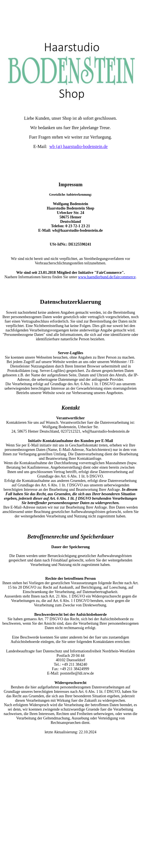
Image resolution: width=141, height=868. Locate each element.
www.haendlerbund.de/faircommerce (107, 277)
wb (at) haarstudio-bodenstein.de (79, 146)
